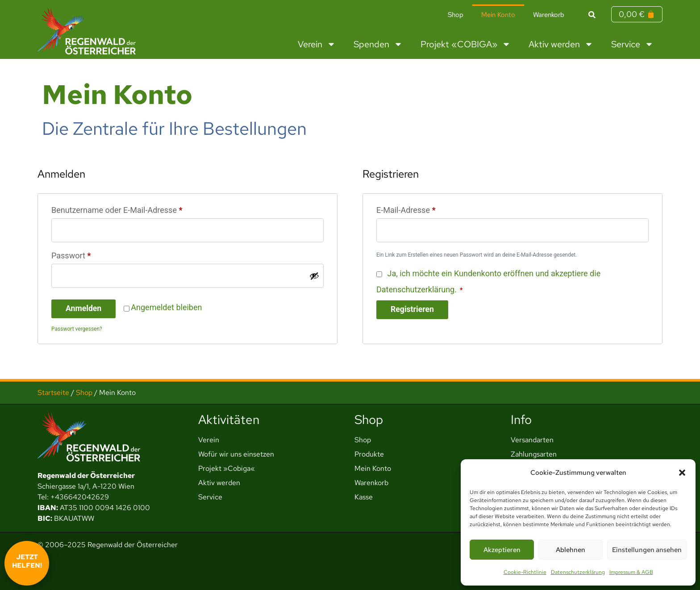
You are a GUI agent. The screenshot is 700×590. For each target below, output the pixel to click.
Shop (456, 15)
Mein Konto (498, 15)
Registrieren (413, 310)
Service (632, 44)
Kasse (364, 497)
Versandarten (532, 440)
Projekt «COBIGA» (466, 44)
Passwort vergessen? (77, 330)
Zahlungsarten (534, 454)
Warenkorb (549, 15)
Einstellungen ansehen (647, 550)
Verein (317, 44)
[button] (682, 473)
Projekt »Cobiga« (227, 468)
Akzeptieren (502, 550)
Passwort (92, 254)
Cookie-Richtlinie (525, 572)
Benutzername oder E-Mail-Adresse (137, 208)
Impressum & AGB (631, 572)
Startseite (53, 393)
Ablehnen (571, 550)
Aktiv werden (561, 44)
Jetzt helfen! (27, 561)
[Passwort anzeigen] (314, 277)
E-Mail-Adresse (426, 208)
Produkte (369, 454)
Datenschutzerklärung (578, 572)
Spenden (378, 44)
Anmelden (84, 310)
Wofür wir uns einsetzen (236, 454)
